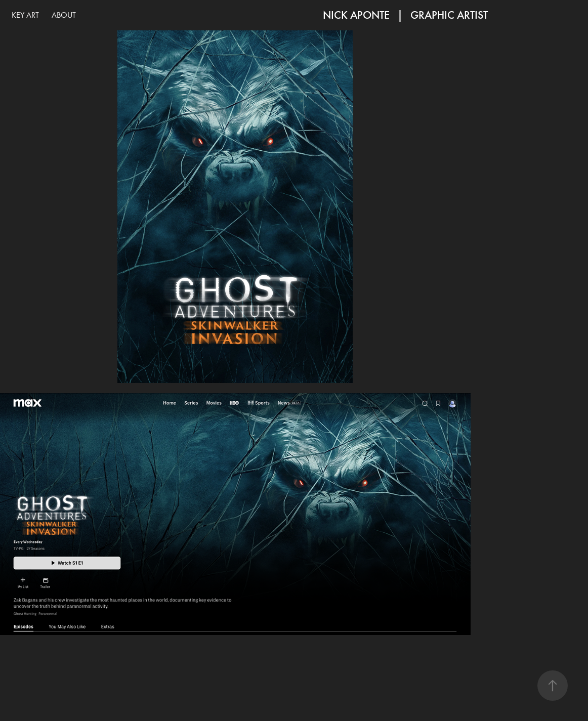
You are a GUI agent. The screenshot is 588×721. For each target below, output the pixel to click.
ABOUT (64, 15)
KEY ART (25, 15)
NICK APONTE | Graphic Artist (405, 15)
